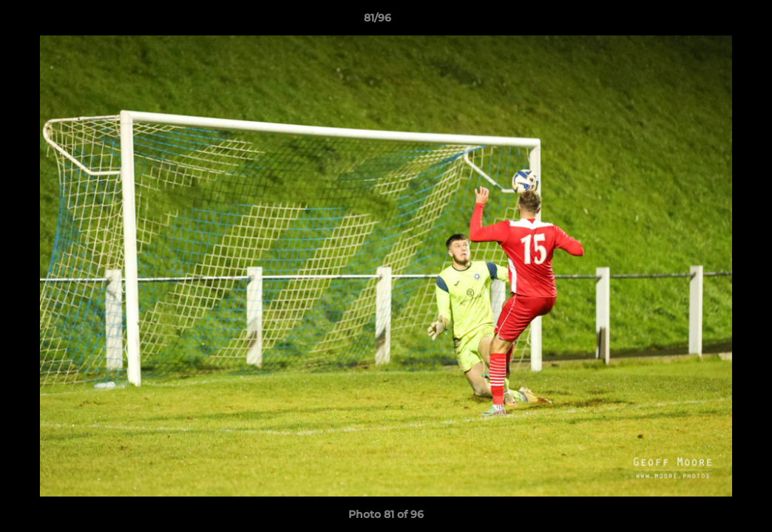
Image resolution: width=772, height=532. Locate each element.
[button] (710, 21)
